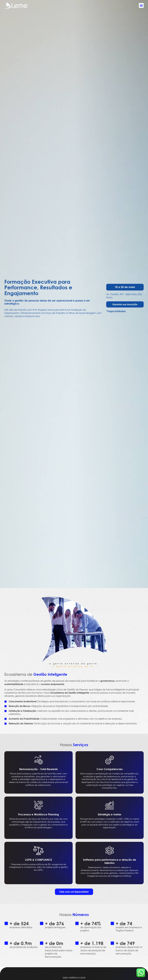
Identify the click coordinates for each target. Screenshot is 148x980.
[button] (141, 5)
